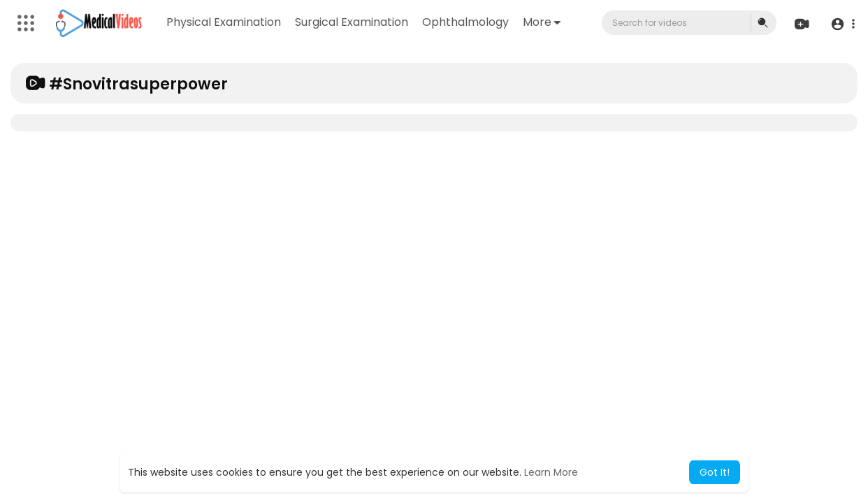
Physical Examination (224, 22)
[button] (842, 23)
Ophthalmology (466, 22)
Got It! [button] (715, 472)
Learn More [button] (551, 472)
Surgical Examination (352, 22)
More (542, 22)
